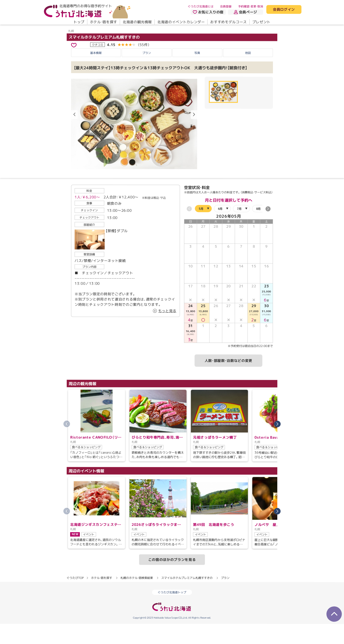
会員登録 (226, 6)
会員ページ (245, 12)
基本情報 (96, 73)
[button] (194, 135)
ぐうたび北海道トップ (172, 612)
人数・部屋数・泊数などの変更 (228, 381)
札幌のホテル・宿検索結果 (137, 598)
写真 (197, 73)
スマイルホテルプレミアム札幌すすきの (104, 57)
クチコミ (98, 65)
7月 (239, 229)
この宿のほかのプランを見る (172, 580)
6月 (220, 229)
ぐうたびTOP (75, 598)
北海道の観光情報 (137, 22)
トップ (79, 22)
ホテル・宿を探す (104, 22)
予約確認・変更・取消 (251, 6)
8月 (258, 229)
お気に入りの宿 (208, 12)
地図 (248, 73)
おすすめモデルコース (228, 22)
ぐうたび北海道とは (201, 6)
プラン (147, 73)
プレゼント (261, 22)
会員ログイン (284, 10)
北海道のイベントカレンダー (181, 22)
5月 (201, 229)
